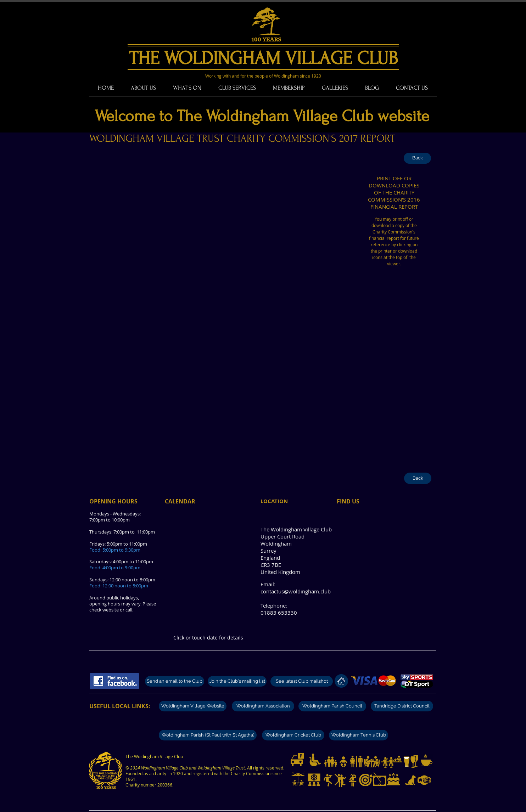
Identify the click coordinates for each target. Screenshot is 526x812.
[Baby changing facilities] (343, 762)
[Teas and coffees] (427, 760)
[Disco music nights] (353, 780)
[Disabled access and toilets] (315, 760)
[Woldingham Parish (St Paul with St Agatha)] (208, 735)
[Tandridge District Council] (402, 706)
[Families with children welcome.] (331, 762)
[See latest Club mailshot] (302, 681)
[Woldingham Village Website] (193, 706)
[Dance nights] (340, 780)
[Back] (417, 158)
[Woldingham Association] (263, 706)
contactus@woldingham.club (296, 591)
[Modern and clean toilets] (356, 762)
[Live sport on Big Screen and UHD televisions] (314, 780)
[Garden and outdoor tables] (298, 779)
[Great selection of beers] (407, 762)
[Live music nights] (328, 780)
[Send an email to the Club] (175, 681)
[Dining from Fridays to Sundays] (372, 762)
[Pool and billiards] (380, 779)
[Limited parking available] (297, 760)
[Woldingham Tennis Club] (359, 735)
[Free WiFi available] (424, 780)
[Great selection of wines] (414, 762)
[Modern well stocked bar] (392, 762)
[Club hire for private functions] (393, 779)
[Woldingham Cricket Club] (293, 735)
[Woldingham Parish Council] (332, 706)
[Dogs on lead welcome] (411, 780)
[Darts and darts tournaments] (366, 780)
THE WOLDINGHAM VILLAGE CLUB (263, 58)
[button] (143, 88)
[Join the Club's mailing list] (237, 681)
